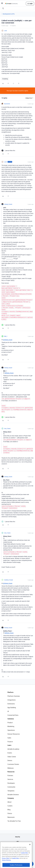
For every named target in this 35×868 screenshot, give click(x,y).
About (9, 802)
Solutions (11, 719)
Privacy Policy (6, 866)
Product (10, 723)
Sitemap (17, 846)
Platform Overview (14, 696)
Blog (9, 810)
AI (8, 711)
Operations (11, 730)
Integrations (12, 700)
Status (10, 813)
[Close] (30, 852)
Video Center (12, 757)
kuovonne (7, 104)
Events (10, 753)
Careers (10, 806)
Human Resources (14, 734)
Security (18, 837)
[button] (2, 4)
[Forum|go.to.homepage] (11, 4)
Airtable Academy (13, 749)
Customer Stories (13, 764)
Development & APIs (9, 14)
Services (10, 779)
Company (11, 798)
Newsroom (11, 817)
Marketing (11, 726)
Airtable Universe (13, 795)
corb (6, 31)
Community (11, 787)
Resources (11, 772)
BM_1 (6, 336)
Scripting (5, 79)
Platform (10, 692)
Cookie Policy (25, 860)
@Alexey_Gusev (8, 340)
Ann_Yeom (7, 428)
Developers (11, 783)
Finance (10, 742)
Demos (10, 760)
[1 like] (8, 151)
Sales (9, 738)
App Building (12, 708)
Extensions (11, 704)
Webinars (11, 768)
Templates (11, 791)
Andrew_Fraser (9, 580)
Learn (9, 745)
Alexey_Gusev (8, 204)
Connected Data (13, 715)
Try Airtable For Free (14, 821)
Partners (10, 775)
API (18, 841)
